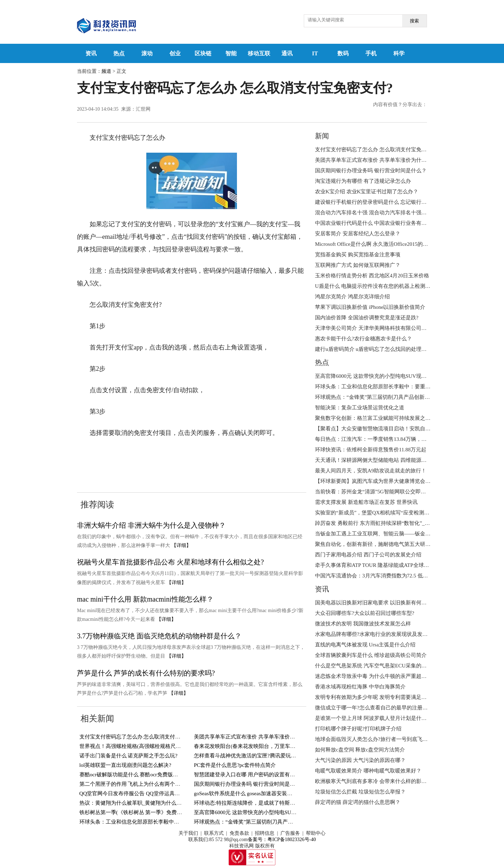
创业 (175, 53)
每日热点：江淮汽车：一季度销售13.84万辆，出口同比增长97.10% (392, 439)
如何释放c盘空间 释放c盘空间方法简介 (360, 750)
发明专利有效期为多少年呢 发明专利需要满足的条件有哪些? (385, 697)
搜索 (414, 21)
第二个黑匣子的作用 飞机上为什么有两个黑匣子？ (138, 784)
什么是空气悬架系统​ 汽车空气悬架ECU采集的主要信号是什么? (388, 666)
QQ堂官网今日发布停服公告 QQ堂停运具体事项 (135, 793)
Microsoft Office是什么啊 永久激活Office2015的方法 (374, 244)
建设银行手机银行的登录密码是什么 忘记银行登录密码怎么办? (388, 202)
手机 (371, 53)
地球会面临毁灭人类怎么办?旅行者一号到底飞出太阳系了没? (386, 739)
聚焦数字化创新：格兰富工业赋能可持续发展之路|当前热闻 (384, 418)
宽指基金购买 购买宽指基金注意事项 (358, 255)
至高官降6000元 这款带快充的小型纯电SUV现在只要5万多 (261, 812)
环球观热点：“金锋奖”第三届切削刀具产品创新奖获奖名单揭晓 (267, 822)
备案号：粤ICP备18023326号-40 (282, 840)
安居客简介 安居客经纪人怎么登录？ (358, 234)
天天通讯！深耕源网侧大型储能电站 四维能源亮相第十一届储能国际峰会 (400, 460)
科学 (399, 53)
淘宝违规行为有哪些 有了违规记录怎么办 (363, 181)
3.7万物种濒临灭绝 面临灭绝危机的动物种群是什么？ (159, 636)
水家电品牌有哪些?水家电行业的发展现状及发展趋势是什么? (386, 634)
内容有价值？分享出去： (400, 105)
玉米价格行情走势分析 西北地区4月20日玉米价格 (372, 276)
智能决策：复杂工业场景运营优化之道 (360, 408)
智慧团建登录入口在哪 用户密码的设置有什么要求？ (255, 775)
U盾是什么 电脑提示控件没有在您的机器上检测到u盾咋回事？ (387, 286)
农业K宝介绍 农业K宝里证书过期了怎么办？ (367, 192)
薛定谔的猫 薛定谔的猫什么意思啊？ (358, 802)
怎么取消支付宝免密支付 (132, 467)
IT (315, 53)
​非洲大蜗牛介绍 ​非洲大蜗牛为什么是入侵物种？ (151, 525)
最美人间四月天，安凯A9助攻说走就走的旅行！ (371, 471)
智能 (231, 53)
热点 (119, 53)
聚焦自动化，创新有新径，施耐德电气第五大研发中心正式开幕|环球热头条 (402, 544)
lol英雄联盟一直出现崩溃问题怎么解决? (125, 765)
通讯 (287, 53)
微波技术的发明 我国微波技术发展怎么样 (363, 624)
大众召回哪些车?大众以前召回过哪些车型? (365, 613)
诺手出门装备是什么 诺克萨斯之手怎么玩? (128, 756)
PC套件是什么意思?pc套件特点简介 (235, 765)
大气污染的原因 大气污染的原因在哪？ (360, 760)
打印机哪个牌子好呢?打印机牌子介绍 (358, 729)
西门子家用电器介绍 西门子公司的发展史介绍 (368, 555)
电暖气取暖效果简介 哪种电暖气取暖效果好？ (368, 771)
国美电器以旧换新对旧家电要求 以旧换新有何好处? (374, 603)
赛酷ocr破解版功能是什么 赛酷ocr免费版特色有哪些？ (142, 775)
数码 (343, 53)
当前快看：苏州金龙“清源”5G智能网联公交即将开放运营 (381, 492)
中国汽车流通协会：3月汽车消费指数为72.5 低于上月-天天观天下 (391, 576)
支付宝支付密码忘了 (145, 454)
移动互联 (259, 53)
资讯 (91, 53)
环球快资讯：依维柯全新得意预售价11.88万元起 (371, 450)
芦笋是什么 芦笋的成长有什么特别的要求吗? (146, 673)
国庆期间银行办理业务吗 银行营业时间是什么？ (250, 784)
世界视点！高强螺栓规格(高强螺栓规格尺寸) (131, 746)
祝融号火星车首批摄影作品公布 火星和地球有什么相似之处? (170, 562)
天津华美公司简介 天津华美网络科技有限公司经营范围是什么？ (389, 328)
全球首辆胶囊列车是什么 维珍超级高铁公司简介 (371, 655)
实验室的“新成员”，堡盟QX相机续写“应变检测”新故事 (379, 513)
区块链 (203, 53)
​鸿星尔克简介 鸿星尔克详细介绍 (352, 297)
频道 (106, 71)
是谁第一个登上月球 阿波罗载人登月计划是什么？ (373, 718)
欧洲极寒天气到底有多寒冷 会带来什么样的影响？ (373, 781)
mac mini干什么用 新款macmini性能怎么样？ (145, 599)
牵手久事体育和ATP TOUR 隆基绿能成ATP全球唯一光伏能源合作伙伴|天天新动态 (409, 565)
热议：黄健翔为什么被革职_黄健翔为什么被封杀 (136, 803)
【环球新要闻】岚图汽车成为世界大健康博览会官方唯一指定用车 (391, 481)
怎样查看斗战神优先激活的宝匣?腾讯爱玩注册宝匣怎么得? (262, 756)
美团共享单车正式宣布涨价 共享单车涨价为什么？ (252, 737)
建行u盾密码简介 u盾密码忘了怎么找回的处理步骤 (373, 349)
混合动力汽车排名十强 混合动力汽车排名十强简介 (373, 213)
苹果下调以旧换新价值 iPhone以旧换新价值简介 (370, 307)
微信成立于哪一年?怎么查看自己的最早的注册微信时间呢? (383, 708)
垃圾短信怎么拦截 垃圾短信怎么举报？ (360, 792)
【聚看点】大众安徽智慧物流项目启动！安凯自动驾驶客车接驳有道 (394, 429)
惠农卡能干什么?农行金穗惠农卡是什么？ (363, 339)
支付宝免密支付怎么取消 (209, 454)
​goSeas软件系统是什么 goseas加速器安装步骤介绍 (251, 793)
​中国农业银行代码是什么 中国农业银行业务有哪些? (374, 223)
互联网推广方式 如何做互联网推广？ (358, 265)
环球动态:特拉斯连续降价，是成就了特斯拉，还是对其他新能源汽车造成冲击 (284, 803)
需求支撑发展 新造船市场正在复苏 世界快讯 (366, 502)
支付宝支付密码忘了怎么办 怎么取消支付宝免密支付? (142, 737)
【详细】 (181, 545)
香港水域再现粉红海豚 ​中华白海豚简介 (360, 687)
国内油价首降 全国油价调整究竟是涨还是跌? (367, 318)
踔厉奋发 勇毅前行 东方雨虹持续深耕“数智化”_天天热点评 (383, 523)
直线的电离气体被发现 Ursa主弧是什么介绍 (365, 645)
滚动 (147, 53)
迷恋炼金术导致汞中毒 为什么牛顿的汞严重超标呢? (374, 676)
